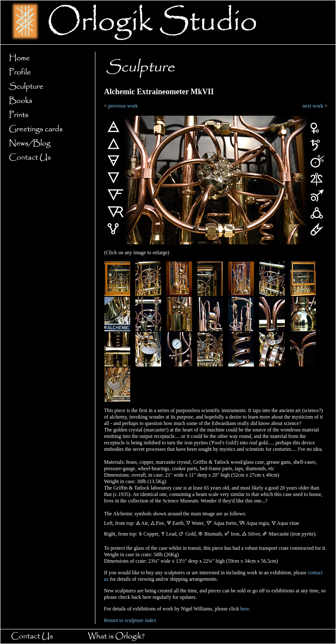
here (245, 609)
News (45, 143)
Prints (45, 115)
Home (45, 58)
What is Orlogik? (124, 636)
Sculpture (45, 87)
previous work (123, 106)
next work (313, 106)
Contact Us (45, 158)
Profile (45, 72)
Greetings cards (45, 129)
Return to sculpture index (130, 620)
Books (45, 101)
